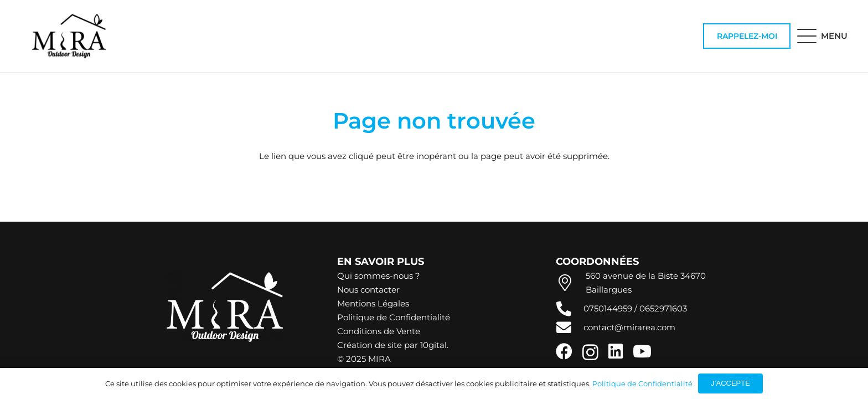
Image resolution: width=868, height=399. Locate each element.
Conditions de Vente (379, 331)
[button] (822, 36)
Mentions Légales (373, 303)
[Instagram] (590, 352)
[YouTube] (642, 351)
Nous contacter (368, 290)
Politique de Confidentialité (394, 317)
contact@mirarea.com (629, 327)
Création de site (370, 345)
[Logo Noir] (69, 36)
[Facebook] (564, 351)
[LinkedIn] (616, 351)
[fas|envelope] (570, 327)
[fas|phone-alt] (570, 308)
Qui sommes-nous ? (379, 276)
